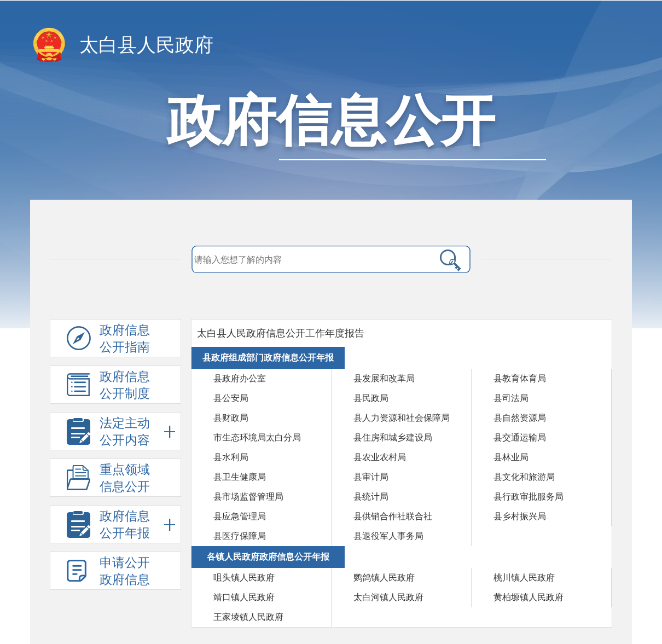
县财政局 (231, 418)
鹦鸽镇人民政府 (384, 578)
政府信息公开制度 (125, 385)
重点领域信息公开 (137, 478)
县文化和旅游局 (524, 477)
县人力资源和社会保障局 (402, 418)
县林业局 (511, 457)
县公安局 (231, 398)
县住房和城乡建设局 (393, 437)
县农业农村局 (380, 457)
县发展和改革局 (384, 378)
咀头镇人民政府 (244, 578)
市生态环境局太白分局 (257, 437)
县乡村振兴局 (520, 516)
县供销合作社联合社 (393, 516)
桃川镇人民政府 (524, 578)
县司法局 (511, 398)
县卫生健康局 (240, 477)
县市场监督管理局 (248, 497)
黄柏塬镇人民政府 (529, 597)
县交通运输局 (520, 437)
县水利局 (231, 457)
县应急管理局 (240, 516)
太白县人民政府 (146, 45)
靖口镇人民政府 (244, 597)
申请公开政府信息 (125, 571)
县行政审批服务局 (529, 497)
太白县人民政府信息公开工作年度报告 (281, 333)
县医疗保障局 (240, 536)
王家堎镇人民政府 (248, 617)
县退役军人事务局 (388, 536)
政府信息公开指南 (125, 339)
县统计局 (371, 497)
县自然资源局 (520, 418)
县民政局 (371, 398)
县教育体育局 (520, 378)
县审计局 (371, 477)
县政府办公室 (240, 378)
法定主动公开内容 (137, 431)
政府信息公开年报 (137, 524)
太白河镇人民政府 (388, 597)
